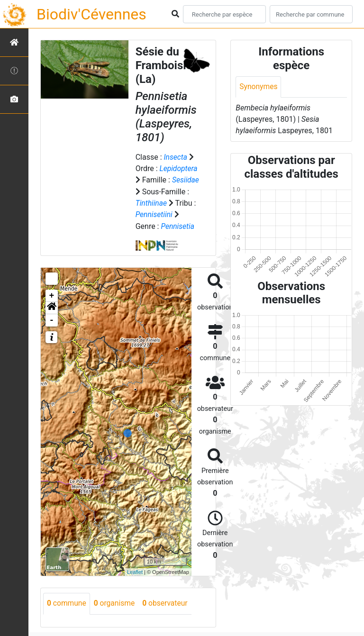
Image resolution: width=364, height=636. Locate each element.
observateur (168, 603)
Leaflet (135, 571)
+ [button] (52, 295)
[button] (52, 307)
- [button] (52, 319)
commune (67, 603)
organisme (116, 603)
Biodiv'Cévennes (91, 14)
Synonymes (259, 87)
